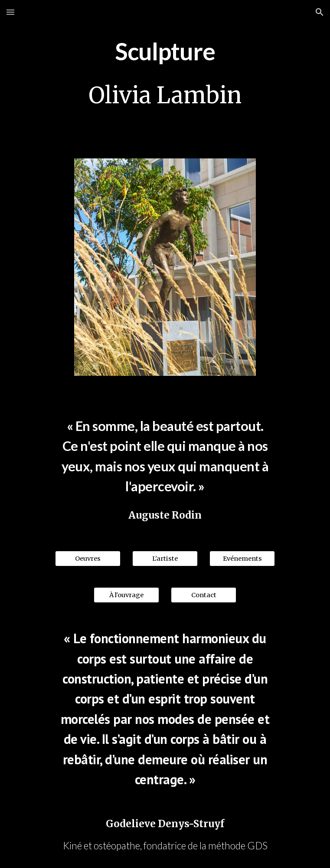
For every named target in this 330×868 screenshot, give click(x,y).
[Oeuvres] (88, 559)
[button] (10, 12)
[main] (165, 49)
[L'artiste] (165, 559)
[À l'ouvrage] (126, 595)
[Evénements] (242, 559)
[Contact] (204, 595)
